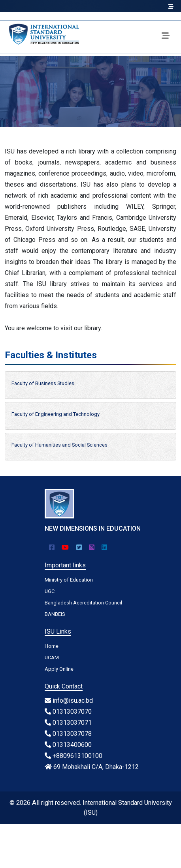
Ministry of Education (69, 580)
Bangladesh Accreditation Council (83, 603)
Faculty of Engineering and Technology (56, 414)
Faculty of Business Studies (43, 383)
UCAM (52, 658)
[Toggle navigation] (166, 37)
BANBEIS (55, 614)
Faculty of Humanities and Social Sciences (59, 445)
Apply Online (59, 669)
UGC (50, 591)
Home (52, 646)
